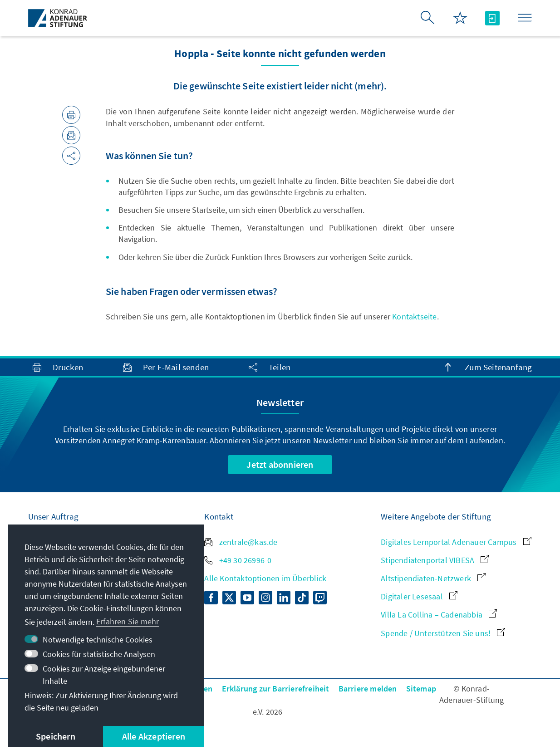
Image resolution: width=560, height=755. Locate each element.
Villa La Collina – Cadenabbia (439, 615)
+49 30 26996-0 (238, 560)
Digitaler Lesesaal (419, 596)
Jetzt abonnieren (280, 464)
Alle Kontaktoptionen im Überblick (265, 578)
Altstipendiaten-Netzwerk (433, 578)
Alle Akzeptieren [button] (154, 736)
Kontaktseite (414, 316)
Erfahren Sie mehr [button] (128, 621)
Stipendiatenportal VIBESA (435, 560)
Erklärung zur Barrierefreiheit (276, 689)
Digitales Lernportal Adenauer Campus (456, 542)
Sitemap (421, 689)
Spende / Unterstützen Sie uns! (443, 633)
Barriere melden (368, 689)
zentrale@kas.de (241, 542)
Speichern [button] (56, 736)
